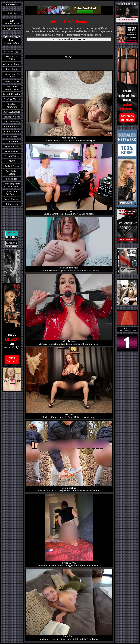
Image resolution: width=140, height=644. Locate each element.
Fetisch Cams (12, 166)
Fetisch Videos (12, 156)
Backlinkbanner (12, 199)
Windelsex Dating (12, 64)
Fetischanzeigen (12, 51)
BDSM (12, 161)
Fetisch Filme (12, 151)
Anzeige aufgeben (12, 28)
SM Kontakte (12, 141)
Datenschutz (12, 204)
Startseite (12, 13)
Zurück (69, 57)
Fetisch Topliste (12, 69)
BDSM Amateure (12, 112)
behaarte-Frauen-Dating (12, 41)
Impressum (12, 4)
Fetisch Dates (12, 82)
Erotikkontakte (12, 131)
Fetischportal (12, 146)
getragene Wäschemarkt (12, 88)
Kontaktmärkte (12, 127)
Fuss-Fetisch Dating (12, 172)
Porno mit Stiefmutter (12, 193)
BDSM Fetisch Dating (12, 58)
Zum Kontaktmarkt (12, 22)
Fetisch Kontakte (12, 94)
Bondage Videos (12, 99)
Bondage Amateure (12, 105)
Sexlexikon (12, 179)
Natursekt (12, 136)
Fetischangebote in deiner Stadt (12, 185)
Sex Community (12, 122)
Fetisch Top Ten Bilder (12, 75)
